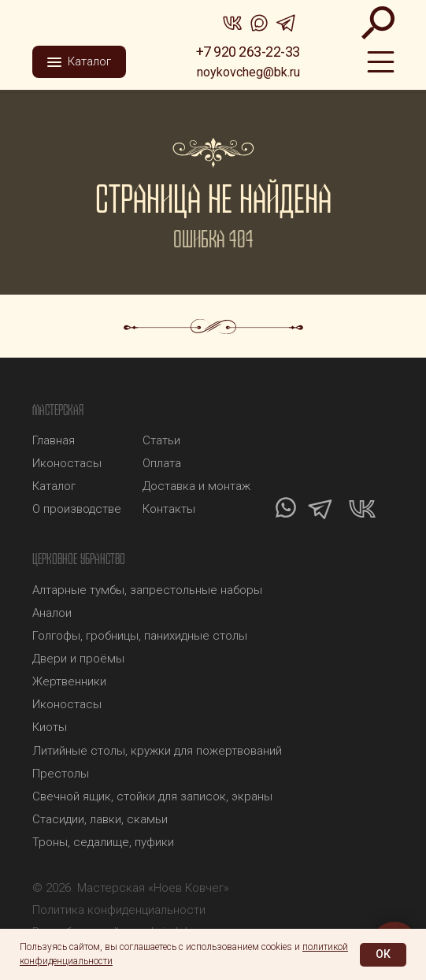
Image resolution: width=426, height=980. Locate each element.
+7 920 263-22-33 (248, 52)
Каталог (54, 486)
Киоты (50, 727)
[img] (91, 20)
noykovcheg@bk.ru (248, 72)
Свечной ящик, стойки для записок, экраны (152, 796)
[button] (79, 62)
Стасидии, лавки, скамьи (100, 819)
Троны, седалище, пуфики (103, 842)
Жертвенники (69, 681)
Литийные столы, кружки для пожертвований (157, 751)
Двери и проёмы (78, 659)
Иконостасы (67, 704)
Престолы (61, 774)
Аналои (52, 613)
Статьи (161, 440)
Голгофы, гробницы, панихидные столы (140, 636)
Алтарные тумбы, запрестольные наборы (147, 590)
